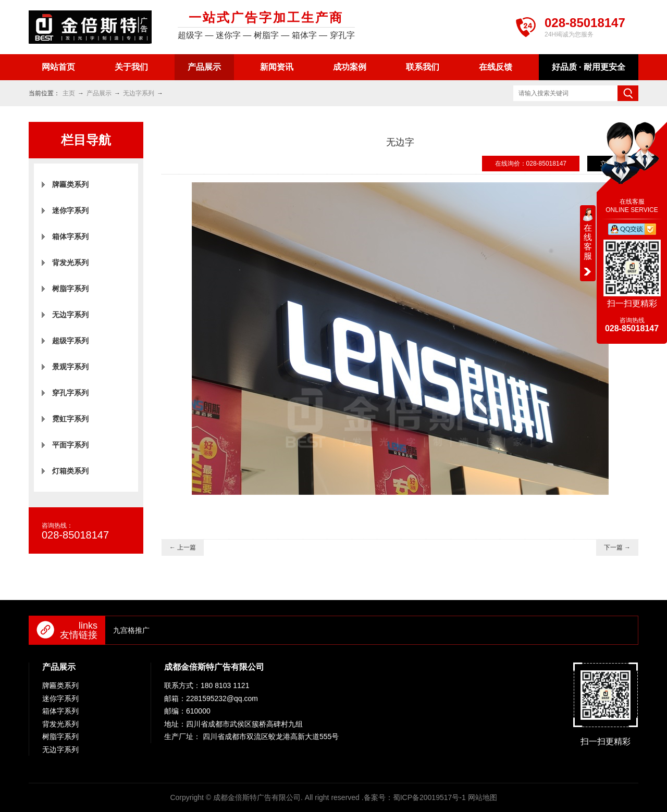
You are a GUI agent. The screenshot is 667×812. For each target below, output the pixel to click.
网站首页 (58, 67)
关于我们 (131, 67)
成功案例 (350, 67)
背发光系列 (70, 263)
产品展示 (204, 67)
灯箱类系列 (70, 471)
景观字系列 (70, 367)
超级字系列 (70, 341)
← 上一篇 (183, 547)
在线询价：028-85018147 (531, 164)
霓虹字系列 (70, 419)
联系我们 (423, 67)
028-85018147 (585, 23)
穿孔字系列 (70, 393)
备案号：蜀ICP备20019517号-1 (415, 797)
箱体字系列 (70, 236)
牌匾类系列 (70, 184)
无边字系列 (139, 93)
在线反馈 (496, 67)
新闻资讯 (277, 67)
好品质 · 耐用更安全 (589, 67)
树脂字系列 (70, 289)
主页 (69, 93)
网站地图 (483, 797)
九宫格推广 (131, 630)
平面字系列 (70, 445)
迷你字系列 (70, 210)
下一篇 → (617, 547)
